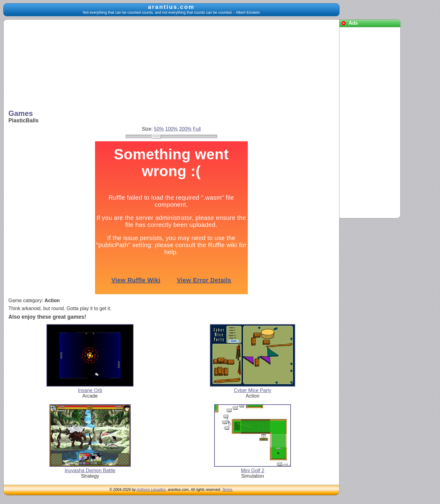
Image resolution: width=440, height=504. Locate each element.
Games (21, 113)
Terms (227, 490)
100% (172, 129)
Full (197, 129)
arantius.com (171, 7)
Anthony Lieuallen (151, 490)
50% (159, 129)
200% (185, 129)
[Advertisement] (171, 65)
